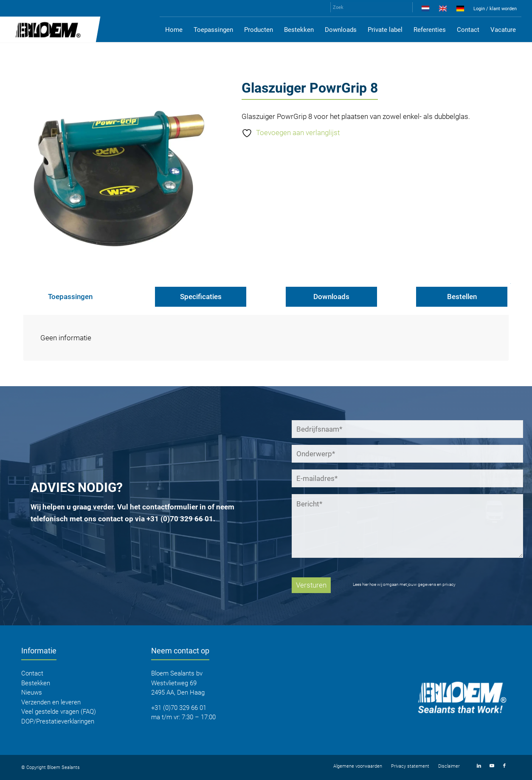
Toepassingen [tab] (70, 297)
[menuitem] (426, 10)
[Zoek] (372, 7)
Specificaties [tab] (201, 297)
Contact (32, 673)
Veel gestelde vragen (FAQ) (59, 712)
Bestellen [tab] (462, 297)
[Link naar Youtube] (492, 766)
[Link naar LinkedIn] (479, 766)
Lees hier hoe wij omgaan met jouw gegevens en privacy (404, 584)
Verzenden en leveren (51, 702)
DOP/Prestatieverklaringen (58, 721)
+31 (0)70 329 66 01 (180, 519)
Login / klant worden (495, 9)
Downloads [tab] (331, 297)
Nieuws (32, 692)
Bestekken (36, 683)
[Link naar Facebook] (504, 766)
